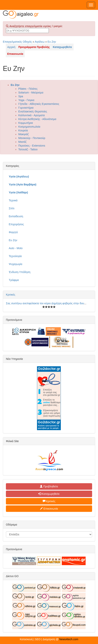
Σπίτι (12, 208)
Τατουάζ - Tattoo (28, 149)
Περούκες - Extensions (32, 146)
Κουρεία (23, 130)
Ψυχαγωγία (16, 264)
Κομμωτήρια (26, 123)
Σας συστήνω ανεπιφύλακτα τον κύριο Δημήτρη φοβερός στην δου (45, 303)
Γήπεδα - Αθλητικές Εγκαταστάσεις (39, 104)
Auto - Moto (16, 248)
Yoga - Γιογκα (26, 100)
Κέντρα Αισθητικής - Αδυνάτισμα (37, 119)
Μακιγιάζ (23, 134)
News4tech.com (69, 639)
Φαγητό (13, 232)
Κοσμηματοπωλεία (29, 127)
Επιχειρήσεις (16, 224)
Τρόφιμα (14, 280)
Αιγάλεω (40, 42)
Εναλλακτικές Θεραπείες (33, 111)
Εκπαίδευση (16, 216)
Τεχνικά (13, 200)
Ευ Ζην (52, 42)
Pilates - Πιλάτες (28, 89)
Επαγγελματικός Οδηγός (17, 42)
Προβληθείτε (49, 486)
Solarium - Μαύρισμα (31, 93)
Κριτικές (11, 295)
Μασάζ (22, 142)
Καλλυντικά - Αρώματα (32, 115)
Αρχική (11, 47)
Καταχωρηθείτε (49, 494)
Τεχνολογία (15, 256)
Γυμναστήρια (26, 108)
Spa (21, 96)
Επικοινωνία (49, 509)
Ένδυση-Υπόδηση (20, 272)
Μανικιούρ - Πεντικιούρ (32, 138)
